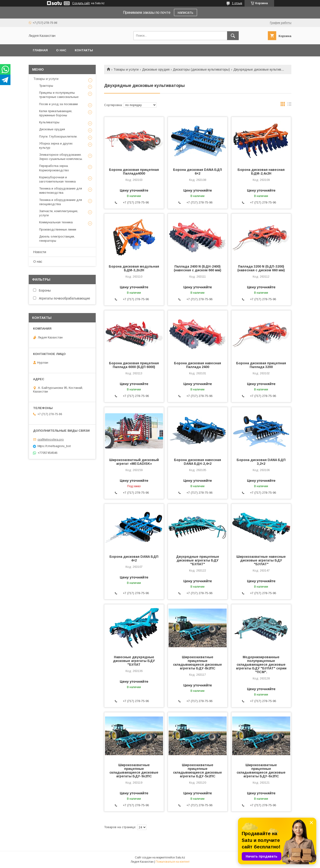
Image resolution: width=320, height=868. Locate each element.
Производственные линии (58, 229)
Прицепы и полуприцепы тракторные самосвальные (59, 95)
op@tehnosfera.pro (51, 439)
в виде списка (289, 105)
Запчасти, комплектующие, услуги (59, 213)
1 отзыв (237, 3)
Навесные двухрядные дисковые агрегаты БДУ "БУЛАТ (134, 661)
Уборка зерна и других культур (56, 146)
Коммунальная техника (56, 222)
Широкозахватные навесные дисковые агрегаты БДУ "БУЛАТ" (261, 560)
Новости (40, 252)
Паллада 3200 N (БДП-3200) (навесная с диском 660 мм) (261, 268)
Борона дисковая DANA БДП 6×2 (197, 172)
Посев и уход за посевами (58, 104)
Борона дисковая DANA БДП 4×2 (134, 558)
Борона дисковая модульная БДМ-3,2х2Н (134, 268)
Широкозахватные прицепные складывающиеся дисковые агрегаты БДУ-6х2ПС (261, 771)
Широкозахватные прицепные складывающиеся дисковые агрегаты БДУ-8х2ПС (197, 663)
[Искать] (233, 36)
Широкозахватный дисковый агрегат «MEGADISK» (134, 462)
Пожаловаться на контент (173, 862)
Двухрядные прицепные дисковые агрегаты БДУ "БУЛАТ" (198, 560)
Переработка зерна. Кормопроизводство (54, 168)
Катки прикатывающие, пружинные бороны (56, 113)
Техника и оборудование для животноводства (61, 191)
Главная (40, 50)
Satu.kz (180, 858)
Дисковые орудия (156, 69)
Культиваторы (49, 122)
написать (186, 12)
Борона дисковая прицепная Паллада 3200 (261, 365)
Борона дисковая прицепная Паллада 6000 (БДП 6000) (134, 365)
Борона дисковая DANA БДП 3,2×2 (261, 462)
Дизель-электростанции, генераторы (57, 239)
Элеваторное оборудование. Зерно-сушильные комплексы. (61, 157)
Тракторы (46, 86)
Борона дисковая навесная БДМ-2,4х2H (261, 172)
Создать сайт (81, 3)
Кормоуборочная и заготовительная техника (57, 179)
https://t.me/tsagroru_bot (54, 446)
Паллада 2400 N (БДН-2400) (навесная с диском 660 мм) (197, 268)
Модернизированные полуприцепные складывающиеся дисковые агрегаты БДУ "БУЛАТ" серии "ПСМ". (261, 665)
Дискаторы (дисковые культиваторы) (201, 69)
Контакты (84, 50)
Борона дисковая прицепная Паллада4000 (134, 172)
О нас (61, 50)
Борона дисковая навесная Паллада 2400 (197, 365)
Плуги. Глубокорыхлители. (58, 136)
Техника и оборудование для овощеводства (61, 202)
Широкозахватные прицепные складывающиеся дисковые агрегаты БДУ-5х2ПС (197, 771)
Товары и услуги (126, 69)
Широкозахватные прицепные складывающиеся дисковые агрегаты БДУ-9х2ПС (134, 771)
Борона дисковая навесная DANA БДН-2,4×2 (197, 462)
